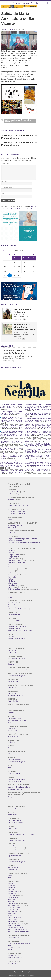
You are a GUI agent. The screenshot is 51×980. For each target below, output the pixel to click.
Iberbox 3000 (12, 690)
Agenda (17, 975)
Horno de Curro (13, 608)
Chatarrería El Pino (14, 623)
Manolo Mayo (12, 578)
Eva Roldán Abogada (14, 497)
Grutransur (11, 716)
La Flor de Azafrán (14, 576)
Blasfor (10, 522)
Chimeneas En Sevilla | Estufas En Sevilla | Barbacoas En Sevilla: (38, 417)
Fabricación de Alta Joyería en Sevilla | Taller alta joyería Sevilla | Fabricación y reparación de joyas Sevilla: (12, 459)
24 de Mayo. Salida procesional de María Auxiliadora (19, 137)
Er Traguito (11, 574)
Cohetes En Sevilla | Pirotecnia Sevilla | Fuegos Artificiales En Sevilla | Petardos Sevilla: (38, 448)
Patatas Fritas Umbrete (15, 825)
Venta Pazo (11, 590)
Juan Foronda (12, 530)
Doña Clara (11, 568)
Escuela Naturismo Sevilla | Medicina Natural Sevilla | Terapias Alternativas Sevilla (12, 451)
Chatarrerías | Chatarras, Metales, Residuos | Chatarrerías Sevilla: (12, 474)
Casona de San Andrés (15, 721)
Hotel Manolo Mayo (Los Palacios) (19, 723)
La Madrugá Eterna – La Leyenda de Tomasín (14, 355)
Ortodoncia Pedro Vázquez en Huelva (20, 633)
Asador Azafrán (13, 888)
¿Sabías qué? (7, 349)
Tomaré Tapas (12, 588)
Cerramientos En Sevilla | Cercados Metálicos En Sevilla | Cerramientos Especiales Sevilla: (38, 454)
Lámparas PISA (13, 733)
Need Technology (13, 739)
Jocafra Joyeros (13, 655)
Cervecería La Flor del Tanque (17, 566)
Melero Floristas (13, 704)
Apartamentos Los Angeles (17, 516)
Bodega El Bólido (13, 558)
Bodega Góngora (13, 560)
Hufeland (11, 503)
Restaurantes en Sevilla (15, 931)
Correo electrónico (7, 190)
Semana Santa (8, 29)
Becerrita (11, 556)
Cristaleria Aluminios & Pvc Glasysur (20, 673)
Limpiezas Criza (13, 751)
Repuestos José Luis (14, 859)
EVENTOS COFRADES (10, 308)
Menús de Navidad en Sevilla (17, 933)
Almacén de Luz (13, 731)
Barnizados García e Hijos (16, 641)
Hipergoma (11, 800)
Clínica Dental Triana (14, 631)
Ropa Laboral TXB (13, 940)
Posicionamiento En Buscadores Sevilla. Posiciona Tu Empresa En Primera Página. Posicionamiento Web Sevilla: (38, 436)
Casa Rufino (12, 562)
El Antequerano (13, 966)
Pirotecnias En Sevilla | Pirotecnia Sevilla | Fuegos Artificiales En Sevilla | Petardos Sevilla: (38, 460)
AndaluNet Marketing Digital (17, 661)
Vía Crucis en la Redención (22, 314)
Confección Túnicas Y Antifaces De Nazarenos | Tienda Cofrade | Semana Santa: (12, 409)
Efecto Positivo (13, 818)
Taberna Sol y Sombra (15, 920)
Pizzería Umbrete (13, 851)
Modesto (11, 582)
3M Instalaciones (13, 684)
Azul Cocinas (12, 639)
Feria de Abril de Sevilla (15, 698)
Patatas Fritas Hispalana (16, 823)
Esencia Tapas (12, 572)
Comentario (6, 164)
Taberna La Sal (13, 586)
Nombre (4, 184)
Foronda (10, 710)
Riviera (10, 600)
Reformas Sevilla (13, 872)
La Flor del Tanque (14, 912)
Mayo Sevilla (12, 580)
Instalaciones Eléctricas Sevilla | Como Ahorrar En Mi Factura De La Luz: (38, 473)
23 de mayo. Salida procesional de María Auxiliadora (19, 144)
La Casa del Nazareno (15, 528)
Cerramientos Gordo (14, 618)
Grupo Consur (12, 667)
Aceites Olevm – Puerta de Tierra (18, 508)
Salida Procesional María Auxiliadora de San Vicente (19, 121)
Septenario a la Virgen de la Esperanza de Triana (24, 330)
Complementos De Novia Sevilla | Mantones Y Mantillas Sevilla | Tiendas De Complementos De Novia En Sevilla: (38, 467)
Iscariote (10, 598)
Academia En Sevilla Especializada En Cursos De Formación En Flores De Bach (12, 444)
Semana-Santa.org (14, 952)
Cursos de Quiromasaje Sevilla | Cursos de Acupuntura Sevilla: (12, 429)
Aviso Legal (26, 975)
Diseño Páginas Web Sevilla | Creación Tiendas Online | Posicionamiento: (12, 416)
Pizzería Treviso (13, 849)
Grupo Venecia (13, 606)
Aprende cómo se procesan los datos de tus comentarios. (19, 210)
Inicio (10, 975)
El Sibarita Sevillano (14, 592)
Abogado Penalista (14, 495)
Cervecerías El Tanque (15, 564)
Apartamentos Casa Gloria (16, 514)
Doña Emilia (12, 570)
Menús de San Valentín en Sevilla (19, 935)
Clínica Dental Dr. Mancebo (17, 629)
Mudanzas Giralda (14, 776)
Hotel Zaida (11, 725)
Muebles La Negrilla (14, 784)
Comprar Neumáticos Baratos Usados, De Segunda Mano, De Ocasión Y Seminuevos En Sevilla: (38, 423)
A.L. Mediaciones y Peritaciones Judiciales (21, 837)
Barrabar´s (11, 554)
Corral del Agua (13, 900)
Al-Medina (11, 886)
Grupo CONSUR (13, 870)
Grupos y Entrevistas (14, 762)
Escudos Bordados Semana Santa (19, 790)
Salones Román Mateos (15, 612)
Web (3, 197)
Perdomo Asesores (14, 536)
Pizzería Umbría (13, 853)
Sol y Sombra (12, 584)
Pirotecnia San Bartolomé (16, 843)
